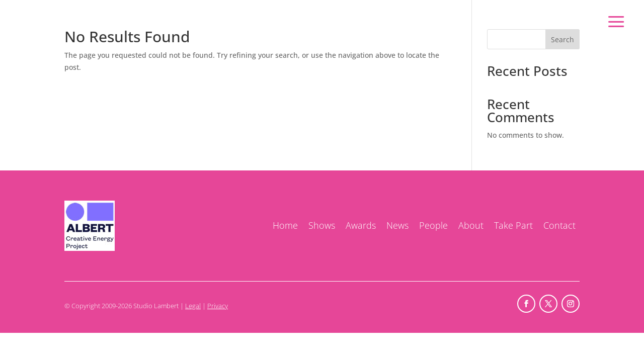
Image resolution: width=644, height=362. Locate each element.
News (397, 225)
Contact (559, 225)
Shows (322, 225)
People (433, 225)
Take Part (513, 225)
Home (285, 225)
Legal (193, 306)
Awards (361, 225)
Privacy (218, 306)
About (471, 225)
